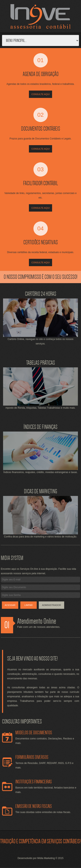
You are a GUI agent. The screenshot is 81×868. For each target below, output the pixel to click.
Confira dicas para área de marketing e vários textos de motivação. (40, 537)
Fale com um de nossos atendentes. (39, 627)
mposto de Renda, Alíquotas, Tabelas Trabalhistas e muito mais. (40, 408)
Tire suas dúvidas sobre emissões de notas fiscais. (43, 812)
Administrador (51, 605)
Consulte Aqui (40, 94)
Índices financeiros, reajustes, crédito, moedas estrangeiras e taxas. (41, 472)
